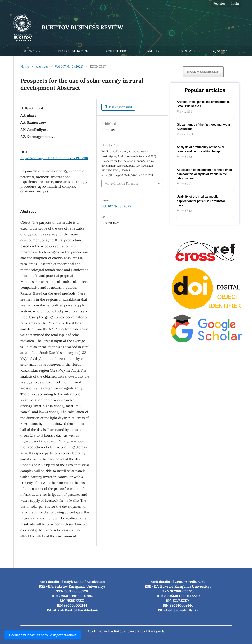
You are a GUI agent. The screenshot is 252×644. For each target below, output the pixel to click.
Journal (29, 51)
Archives (42, 66)
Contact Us (190, 51)
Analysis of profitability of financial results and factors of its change (200, 149)
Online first (118, 51)
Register (219, 3)
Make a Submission (203, 72)
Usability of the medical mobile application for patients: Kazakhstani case (202, 201)
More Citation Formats (121, 183)
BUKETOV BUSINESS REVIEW (82, 27)
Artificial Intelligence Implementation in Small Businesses (203, 104)
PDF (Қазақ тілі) (120, 107)
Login (235, 3)
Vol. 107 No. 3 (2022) (69, 66)
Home (25, 66)
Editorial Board (73, 51)
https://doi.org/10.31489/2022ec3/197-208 (54, 158)
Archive (154, 51)
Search (220, 51)
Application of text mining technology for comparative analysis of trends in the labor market (205, 174)
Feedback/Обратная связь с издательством (43, 635)
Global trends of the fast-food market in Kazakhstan (204, 127)
